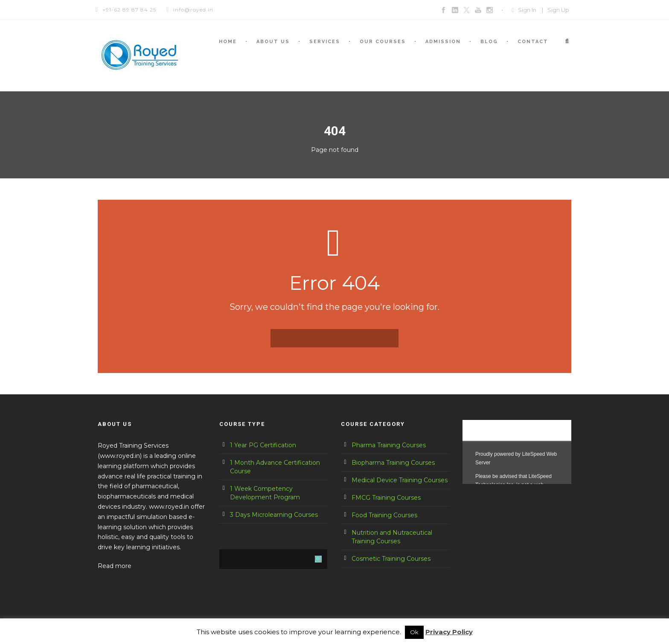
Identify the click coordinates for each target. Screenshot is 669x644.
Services (325, 42)
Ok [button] (414, 632)
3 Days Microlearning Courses (274, 515)
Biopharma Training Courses (393, 463)
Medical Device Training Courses (400, 480)
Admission (443, 42)
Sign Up (558, 10)
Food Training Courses (384, 515)
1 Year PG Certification (263, 445)
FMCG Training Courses (386, 498)
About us (273, 42)
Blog (489, 42)
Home (228, 42)
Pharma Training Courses (389, 445)
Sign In (527, 10)
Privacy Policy (449, 632)
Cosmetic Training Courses (391, 559)
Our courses (383, 42)
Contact (533, 42)
